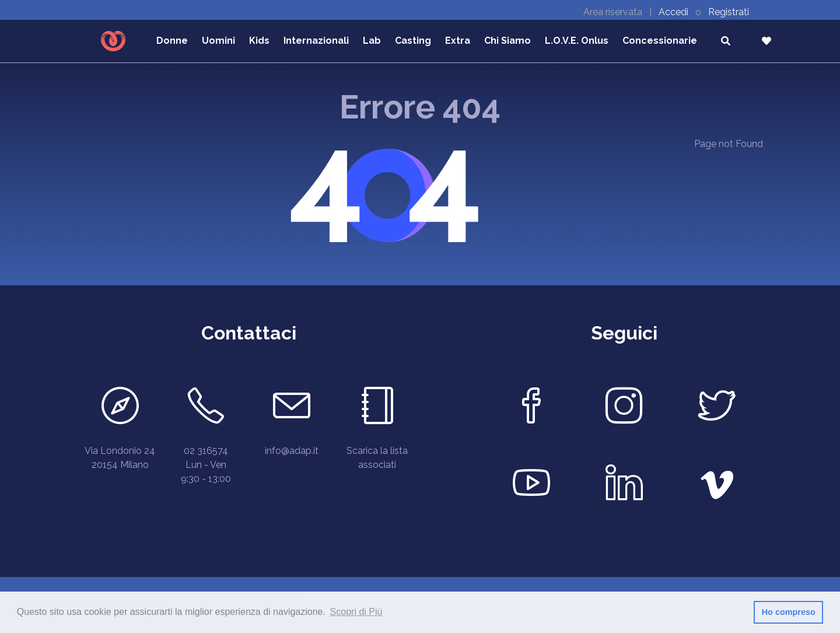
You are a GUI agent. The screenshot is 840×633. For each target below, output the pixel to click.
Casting (413, 41)
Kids (259, 41)
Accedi (675, 12)
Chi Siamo (508, 41)
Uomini (218, 41)
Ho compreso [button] (789, 612)
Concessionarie (660, 41)
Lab (372, 41)
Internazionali (316, 41)
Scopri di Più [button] (356, 612)
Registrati (729, 12)
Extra (458, 41)
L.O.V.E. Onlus (577, 41)
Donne (172, 41)
